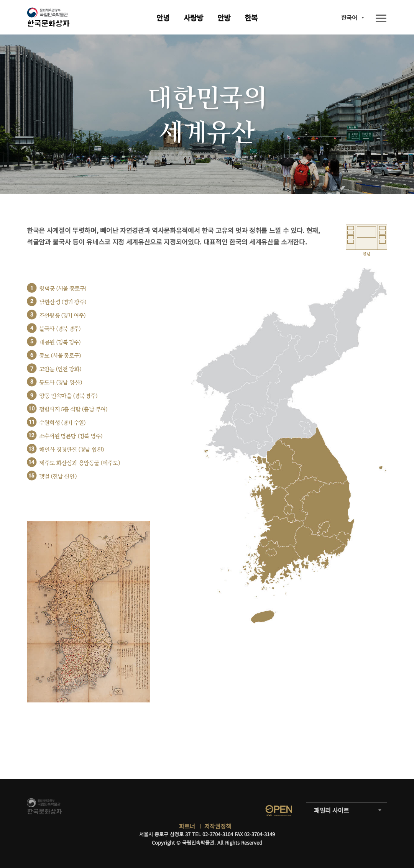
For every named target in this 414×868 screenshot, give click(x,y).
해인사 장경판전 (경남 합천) (71, 450)
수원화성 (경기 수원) (62, 423)
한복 (251, 17)
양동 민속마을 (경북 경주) (68, 396)
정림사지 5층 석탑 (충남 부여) (73, 409)
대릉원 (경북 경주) (60, 342)
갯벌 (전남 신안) (58, 477)
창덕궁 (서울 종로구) (63, 289)
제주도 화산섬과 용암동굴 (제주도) (80, 463)
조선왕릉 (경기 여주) (62, 316)
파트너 (187, 826)
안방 (224, 17)
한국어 (349, 17)
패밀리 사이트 (332, 810)
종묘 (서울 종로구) (60, 356)
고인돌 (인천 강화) (60, 369)
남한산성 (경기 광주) (63, 302)
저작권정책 (218, 826)
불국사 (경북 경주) (60, 329)
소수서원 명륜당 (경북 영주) (71, 436)
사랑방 (193, 17)
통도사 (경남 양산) (61, 383)
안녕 (163, 17)
